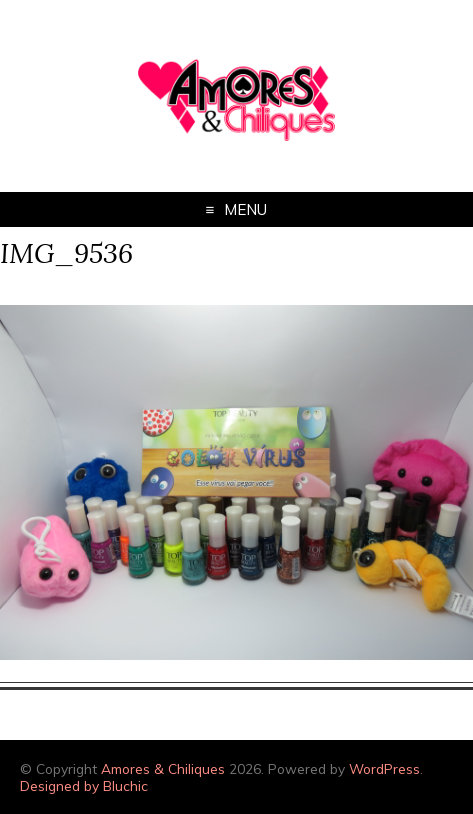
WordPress (384, 768)
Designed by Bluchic (84, 785)
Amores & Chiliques (163, 768)
